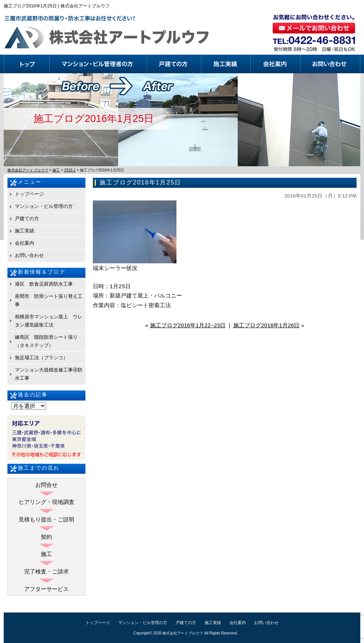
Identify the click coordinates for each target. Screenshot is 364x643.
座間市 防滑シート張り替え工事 (49, 300)
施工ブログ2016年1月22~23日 (188, 325)
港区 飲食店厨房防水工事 (44, 284)
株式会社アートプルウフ (183, 633)
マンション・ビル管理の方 (98, 64)
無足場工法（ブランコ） (41, 358)
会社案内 (276, 64)
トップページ (27, 64)
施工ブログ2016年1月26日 (266, 325)
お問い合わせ (330, 64)
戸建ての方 (174, 64)
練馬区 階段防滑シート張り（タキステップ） (46, 341)
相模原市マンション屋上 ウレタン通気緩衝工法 (49, 321)
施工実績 (226, 64)
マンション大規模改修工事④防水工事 (49, 374)
